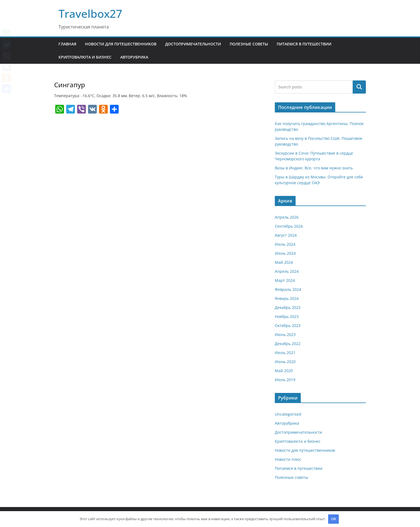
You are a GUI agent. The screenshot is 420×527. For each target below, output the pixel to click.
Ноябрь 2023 (287, 316)
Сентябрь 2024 (289, 226)
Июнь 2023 (285, 335)
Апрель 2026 (287, 217)
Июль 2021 (285, 353)
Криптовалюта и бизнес (85, 57)
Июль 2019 (285, 380)
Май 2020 (284, 371)
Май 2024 (284, 262)
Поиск (359, 87)
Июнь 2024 (285, 253)
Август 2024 (286, 235)
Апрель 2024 (287, 271)
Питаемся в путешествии (304, 44)
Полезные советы (249, 44)
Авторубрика (134, 57)
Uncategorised (288, 414)
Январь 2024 (287, 298)
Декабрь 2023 (288, 307)
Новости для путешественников (121, 44)
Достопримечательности (193, 44)
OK (334, 519)
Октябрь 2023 (288, 325)
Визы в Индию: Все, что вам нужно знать (314, 168)
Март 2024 (285, 280)
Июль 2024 (285, 244)
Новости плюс (288, 459)
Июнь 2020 (285, 362)
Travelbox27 (90, 14)
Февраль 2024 (288, 289)
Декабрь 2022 (288, 344)
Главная (67, 44)
